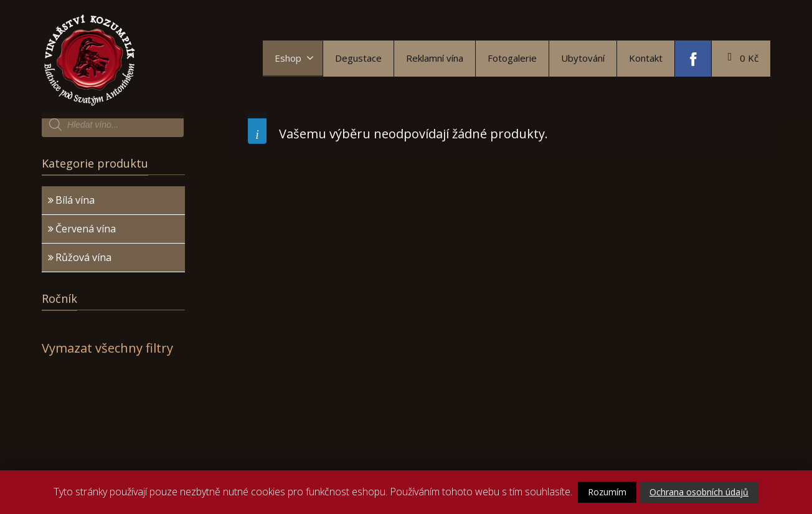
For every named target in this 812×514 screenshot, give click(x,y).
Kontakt (646, 58)
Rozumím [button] (607, 492)
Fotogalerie (512, 58)
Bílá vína (75, 200)
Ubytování (583, 58)
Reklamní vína (435, 58)
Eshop (294, 58)
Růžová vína (83, 257)
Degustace (358, 58)
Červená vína (86, 229)
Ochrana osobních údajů (699, 492)
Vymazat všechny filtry (107, 348)
